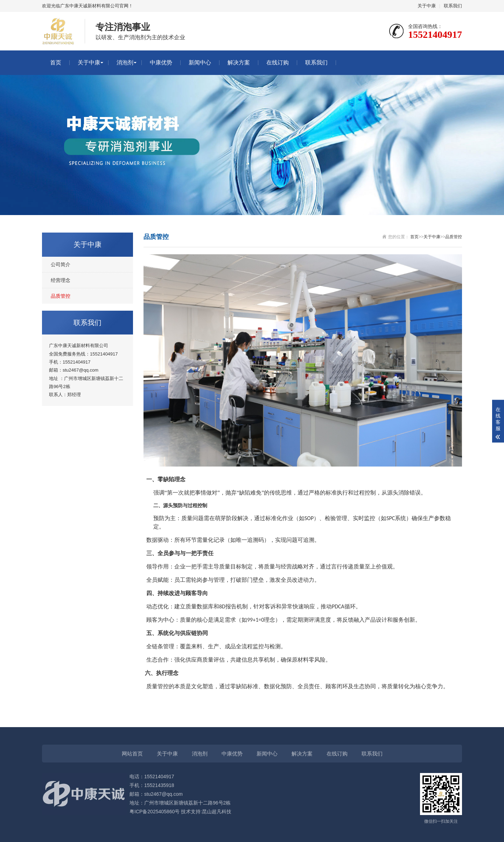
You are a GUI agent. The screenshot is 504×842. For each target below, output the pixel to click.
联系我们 (453, 6)
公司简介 (61, 264)
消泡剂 (125, 63)
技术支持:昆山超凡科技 (206, 812)
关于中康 (427, 6)
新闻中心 (200, 63)
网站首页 (132, 754)
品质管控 (61, 296)
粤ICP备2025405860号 (155, 812)
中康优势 (161, 63)
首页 (56, 63)
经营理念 (61, 280)
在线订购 (278, 63)
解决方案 (239, 63)
